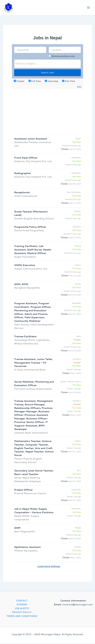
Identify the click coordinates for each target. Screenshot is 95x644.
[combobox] (47, 65)
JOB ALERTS (22, 609)
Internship (52, 82)
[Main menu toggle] (88, 8)
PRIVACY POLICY (22, 613)
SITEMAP (22, 605)
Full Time (35, 82)
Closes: (65, 150)
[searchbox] (47, 64)
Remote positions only (63, 57)
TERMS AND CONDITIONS (22, 617)
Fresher (19, 82)
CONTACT (22, 601)
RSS (79, 87)
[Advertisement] (47, 113)
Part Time (69, 82)
